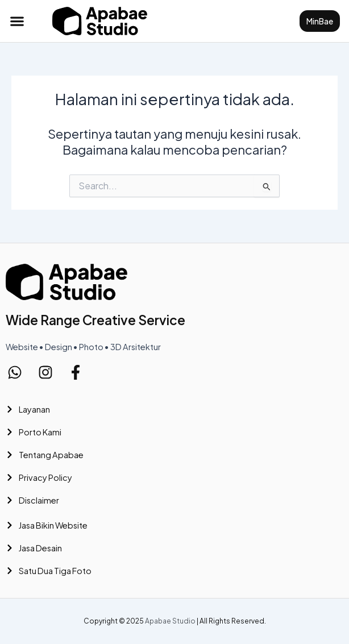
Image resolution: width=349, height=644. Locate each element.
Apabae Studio (170, 621)
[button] (17, 21)
